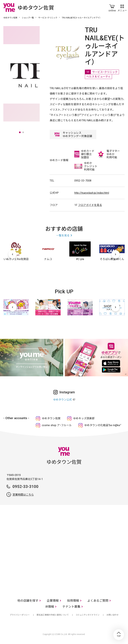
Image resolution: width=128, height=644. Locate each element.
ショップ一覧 (28, 18)
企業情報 (53, 601)
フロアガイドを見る (90, 205)
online (112, 7)
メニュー (122, 7)
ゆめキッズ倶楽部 (84, 418)
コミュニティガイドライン (88, 615)
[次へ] (115, 254)
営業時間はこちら (23, 495)
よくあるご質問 (98, 601)
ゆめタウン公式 (62, 400)
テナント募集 (71, 607)
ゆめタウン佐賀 (10, 18)
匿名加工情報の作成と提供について (53, 615)
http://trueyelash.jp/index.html (92, 193)
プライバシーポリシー (20, 615)
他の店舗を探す (28, 601)
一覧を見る (63, 235)
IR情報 (50, 607)
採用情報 (73, 601)
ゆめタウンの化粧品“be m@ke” (103, 425)
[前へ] (12, 254)
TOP (119, 635)
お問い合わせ (112, 615)
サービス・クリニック (48, 18)
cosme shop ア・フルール (57, 425)
